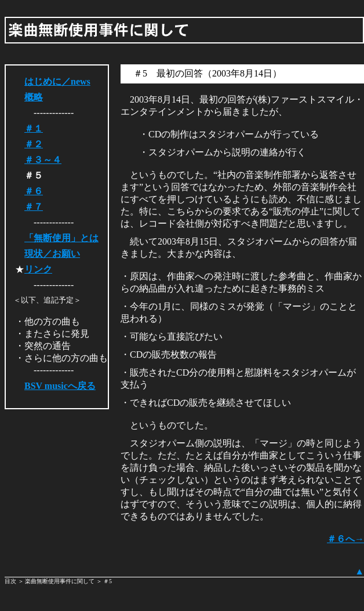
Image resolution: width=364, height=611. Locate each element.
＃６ (34, 191)
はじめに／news (57, 81)
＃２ (34, 144)
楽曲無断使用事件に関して (60, 581)
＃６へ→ (345, 539)
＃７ (34, 207)
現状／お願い (52, 254)
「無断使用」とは (61, 238)
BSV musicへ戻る (60, 386)
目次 (11, 581)
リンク (38, 269)
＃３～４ (43, 160)
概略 (34, 97)
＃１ (34, 128)
